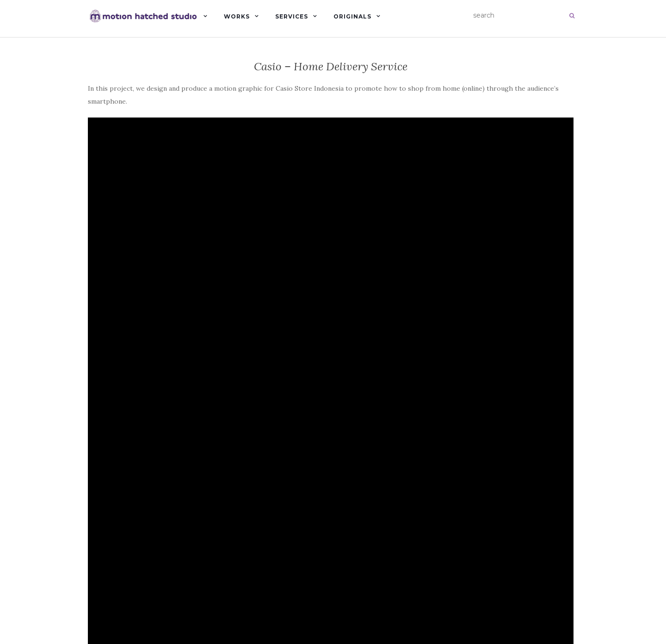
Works (237, 16)
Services (292, 16)
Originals (352, 16)
